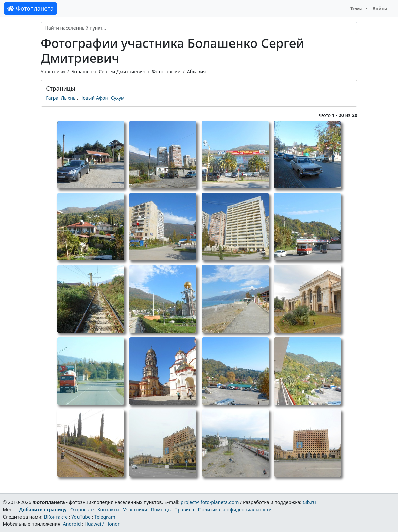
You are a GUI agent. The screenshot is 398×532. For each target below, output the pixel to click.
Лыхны (69, 98)
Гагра (52, 98)
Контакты (108, 510)
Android (72, 524)
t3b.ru (309, 502)
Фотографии (166, 72)
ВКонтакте (56, 517)
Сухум (118, 98)
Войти (380, 9)
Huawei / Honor (102, 524)
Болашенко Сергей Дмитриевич (108, 72)
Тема (357, 9)
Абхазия (196, 72)
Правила (184, 510)
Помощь (161, 510)
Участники (53, 72)
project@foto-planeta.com (210, 502)
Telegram (105, 517)
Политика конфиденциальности (235, 510)
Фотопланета (30, 8)
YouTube (81, 517)
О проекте (82, 510)
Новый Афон (94, 98)
